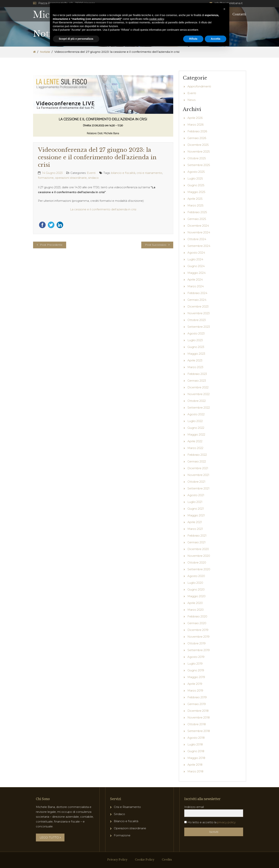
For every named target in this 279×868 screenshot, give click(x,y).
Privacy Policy (117, 860)
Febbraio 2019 (197, 697)
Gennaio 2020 (197, 623)
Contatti (239, 14)
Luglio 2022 (195, 421)
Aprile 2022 (195, 441)
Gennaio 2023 (197, 381)
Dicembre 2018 (198, 711)
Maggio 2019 (196, 677)
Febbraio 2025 (197, 212)
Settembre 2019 (199, 650)
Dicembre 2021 (198, 468)
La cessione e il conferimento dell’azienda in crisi (103, 209)
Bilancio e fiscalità (126, 821)
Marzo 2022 (195, 448)
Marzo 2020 (196, 610)
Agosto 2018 (196, 738)
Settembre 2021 (198, 488)
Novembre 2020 (199, 556)
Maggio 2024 (196, 273)
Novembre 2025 (199, 151)
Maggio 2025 (196, 192)
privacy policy (226, 822)
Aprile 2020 (195, 603)
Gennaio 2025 (197, 219)
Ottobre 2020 (197, 562)
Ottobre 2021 (196, 482)
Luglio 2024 (195, 259)
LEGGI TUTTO (50, 837)
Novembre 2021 (198, 475)
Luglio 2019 (195, 664)
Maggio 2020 (196, 596)
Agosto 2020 (196, 576)
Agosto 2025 (196, 172)
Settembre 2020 (199, 569)
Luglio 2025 (195, 178)
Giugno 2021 (196, 509)
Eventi (91, 173)
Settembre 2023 (199, 327)
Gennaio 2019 (197, 704)
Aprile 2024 (195, 280)
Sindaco (119, 814)
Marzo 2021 (195, 529)
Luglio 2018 (195, 744)
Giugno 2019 (196, 670)
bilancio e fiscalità (123, 173)
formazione (46, 178)
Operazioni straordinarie (130, 828)
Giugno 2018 (196, 751)
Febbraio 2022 (197, 455)
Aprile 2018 (195, 765)
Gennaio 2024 (197, 300)
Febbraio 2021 (197, 536)
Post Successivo (156, 245)
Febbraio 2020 (197, 616)
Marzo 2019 (195, 690)
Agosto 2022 (196, 414)
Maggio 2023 (196, 354)
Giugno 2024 (196, 266)
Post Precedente (51, 245)
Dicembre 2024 (198, 226)
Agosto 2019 (196, 657)
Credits (167, 860)
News (191, 100)
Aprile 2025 (195, 199)
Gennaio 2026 (197, 138)
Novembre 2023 (199, 313)
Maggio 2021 (196, 515)
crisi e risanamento (149, 173)
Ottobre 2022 (197, 401)
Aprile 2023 (195, 360)
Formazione (122, 835)
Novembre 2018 (199, 717)
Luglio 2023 (195, 340)
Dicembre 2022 (198, 387)
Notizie (45, 52)
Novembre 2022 (199, 394)
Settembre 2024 (199, 246)
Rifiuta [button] (193, 39)
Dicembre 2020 (198, 549)
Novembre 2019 (198, 637)
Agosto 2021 (196, 495)
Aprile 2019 (195, 684)
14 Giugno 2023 (52, 173)
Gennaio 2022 (197, 461)
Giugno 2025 (196, 185)
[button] (224, 9)
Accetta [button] (216, 39)
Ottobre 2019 (196, 643)
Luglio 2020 (195, 583)
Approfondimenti (199, 86)
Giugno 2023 (196, 347)
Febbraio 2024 (197, 293)
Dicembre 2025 (198, 145)
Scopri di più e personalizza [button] (76, 39)
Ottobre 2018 (197, 724)
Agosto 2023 (196, 333)
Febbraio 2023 (197, 374)
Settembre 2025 (199, 165)
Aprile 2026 (195, 118)
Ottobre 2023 (197, 320)
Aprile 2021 (195, 522)
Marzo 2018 (195, 771)
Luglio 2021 (195, 502)
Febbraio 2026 (197, 131)
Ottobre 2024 (197, 239)
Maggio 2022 (196, 434)
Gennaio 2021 (196, 542)
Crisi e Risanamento (127, 807)
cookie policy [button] (157, 19)
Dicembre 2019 (198, 630)
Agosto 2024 (196, 253)
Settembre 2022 (199, 408)
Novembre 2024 (199, 232)
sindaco (93, 178)
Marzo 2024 (196, 286)
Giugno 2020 (196, 589)
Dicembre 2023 (198, 306)
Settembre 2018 (199, 731)
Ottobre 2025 (197, 158)
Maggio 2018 (196, 758)
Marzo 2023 (195, 367)
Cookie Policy (145, 860)
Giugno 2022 (196, 428)
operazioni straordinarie (71, 178)
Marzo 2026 (195, 125)
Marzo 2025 (195, 205)
